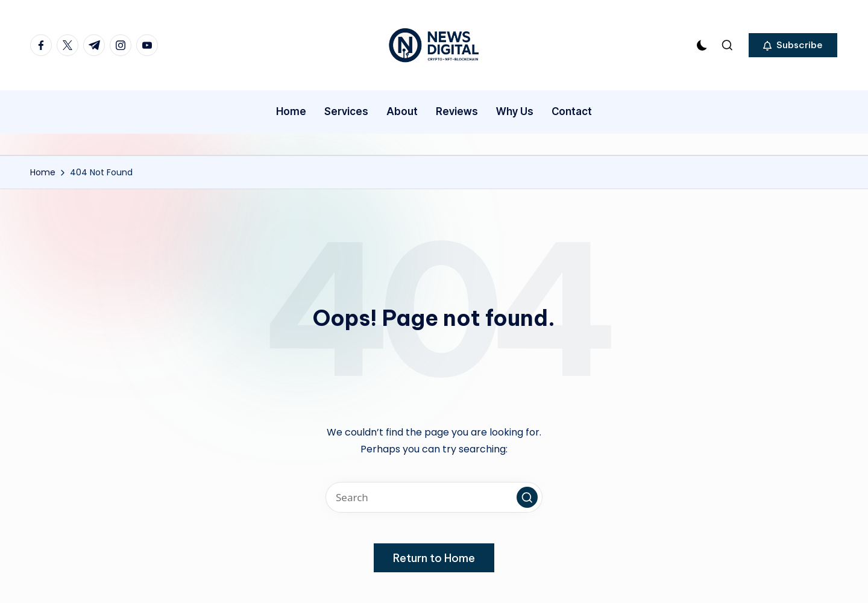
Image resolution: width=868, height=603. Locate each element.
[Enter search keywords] (434, 497)
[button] (793, 45)
